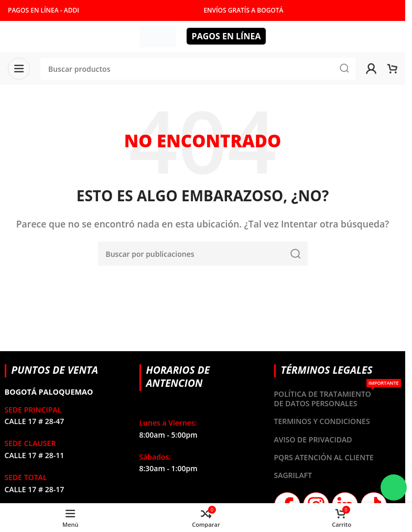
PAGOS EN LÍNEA (226, 36)
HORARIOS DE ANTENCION (178, 377)
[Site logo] (158, 36)
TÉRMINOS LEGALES (327, 370)
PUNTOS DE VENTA (55, 370)
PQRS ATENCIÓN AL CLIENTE (324, 457)
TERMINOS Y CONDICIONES (322, 421)
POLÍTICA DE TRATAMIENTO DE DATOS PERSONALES (338, 397)
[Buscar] (203, 254)
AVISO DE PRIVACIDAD (313, 439)
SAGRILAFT (293, 475)
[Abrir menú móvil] (19, 69)
